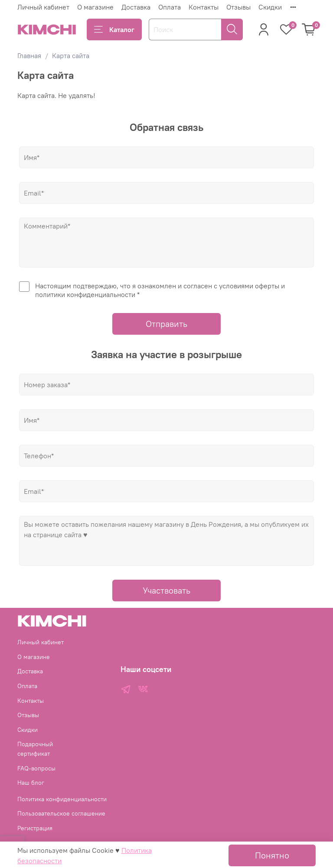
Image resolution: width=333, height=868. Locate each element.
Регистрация (35, 828)
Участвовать (166, 590)
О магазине (95, 7)
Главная (29, 55)
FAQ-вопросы (36, 768)
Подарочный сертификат (35, 749)
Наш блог (31, 783)
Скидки (270, 7)
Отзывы (238, 7)
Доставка (136, 7)
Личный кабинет (43, 7)
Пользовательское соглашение (61, 813)
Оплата (170, 7)
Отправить (166, 324)
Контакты (204, 7)
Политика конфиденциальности (62, 799)
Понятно (272, 855)
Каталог (114, 29)
